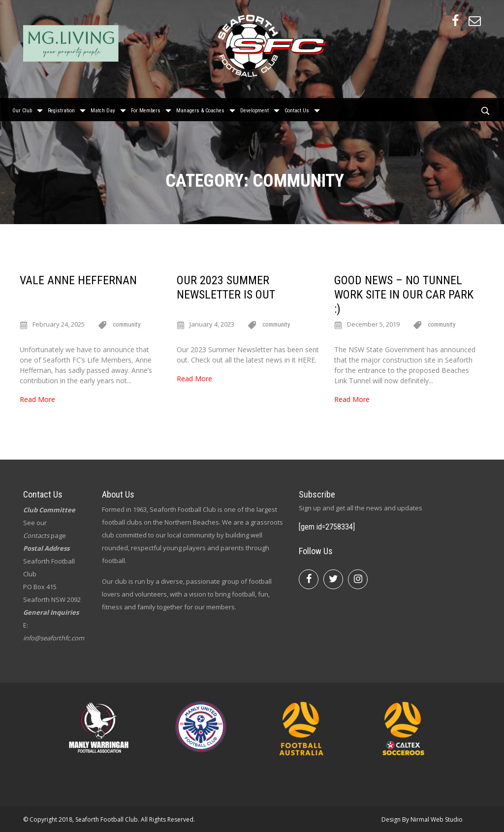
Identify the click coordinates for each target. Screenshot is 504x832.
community (126, 324)
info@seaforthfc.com (54, 638)
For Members (146, 109)
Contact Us (297, 109)
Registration (61, 109)
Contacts (36, 535)
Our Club (22, 109)
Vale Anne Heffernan (78, 280)
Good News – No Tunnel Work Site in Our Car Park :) (404, 295)
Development (254, 109)
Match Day (103, 109)
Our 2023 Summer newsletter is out (226, 287)
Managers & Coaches (200, 109)
